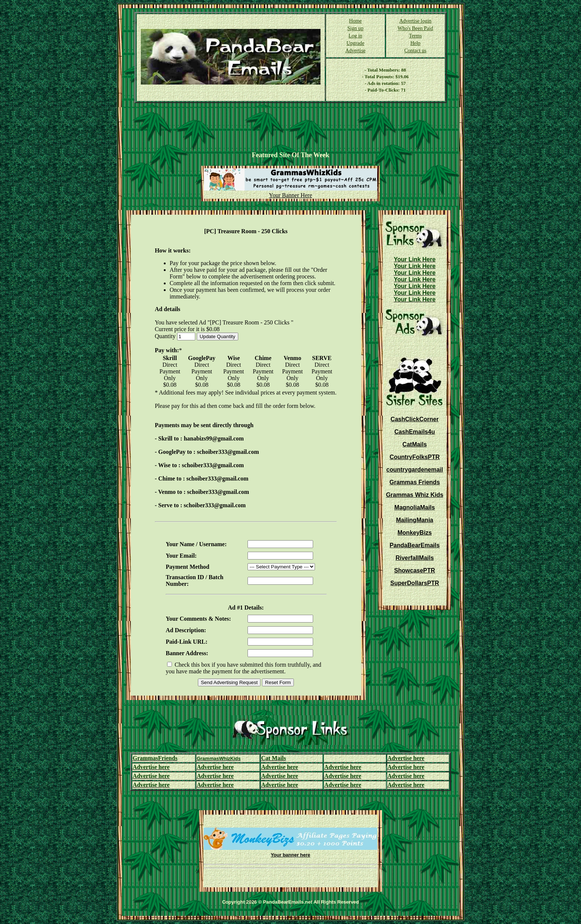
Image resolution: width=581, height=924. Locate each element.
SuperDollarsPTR (415, 583)
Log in (356, 36)
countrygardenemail (415, 470)
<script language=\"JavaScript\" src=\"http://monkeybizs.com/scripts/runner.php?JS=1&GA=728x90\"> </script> (290, 127)
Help (415, 43)
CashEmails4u (414, 432)
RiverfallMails (414, 558)
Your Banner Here (291, 195)
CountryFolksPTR (414, 457)
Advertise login (416, 21)
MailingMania (415, 520)
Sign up (356, 28)
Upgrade (355, 43)
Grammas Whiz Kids (415, 495)
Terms (416, 36)
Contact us (415, 51)
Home (355, 21)
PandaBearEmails (414, 545)
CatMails (415, 444)
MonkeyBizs (415, 533)
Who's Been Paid (415, 28)
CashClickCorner (415, 419)
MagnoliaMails (414, 507)
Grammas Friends (415, 482)
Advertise (355, 51)
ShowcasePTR (415, 570)
